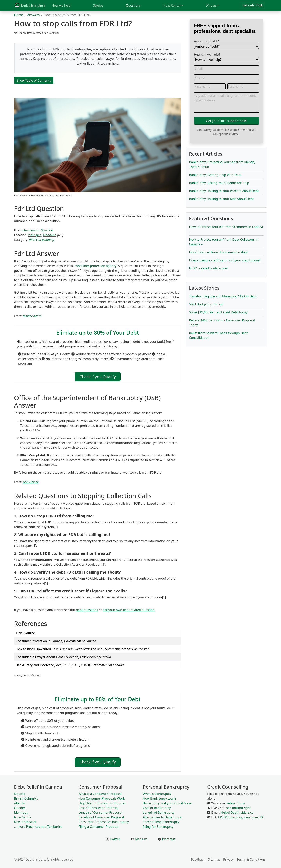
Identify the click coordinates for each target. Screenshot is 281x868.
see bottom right (238, 808)
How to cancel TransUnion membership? (219, 252)
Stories (98, 5)
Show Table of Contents (34, 80)
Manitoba (50, 235)
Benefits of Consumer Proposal (101, 817)
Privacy (228, 859)
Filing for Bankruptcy (158, 827)
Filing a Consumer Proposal (99, 827)
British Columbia (26, 798)
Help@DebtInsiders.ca (237, 812)
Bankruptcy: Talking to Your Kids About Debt (221, 199)
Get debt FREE (253, 5)
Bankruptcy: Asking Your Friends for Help (219, 183)
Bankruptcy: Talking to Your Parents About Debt (224, 191)
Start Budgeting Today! (206, 304)
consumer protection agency (95, 266)
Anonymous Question (38, 230)
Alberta (19, 803)
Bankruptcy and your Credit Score (167, 803)
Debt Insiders (30, 5)
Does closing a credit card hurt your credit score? (225, 260)
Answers (33, 15)
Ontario (20, 794)
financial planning (42, 240)
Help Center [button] (172, 5)
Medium (141, 839)
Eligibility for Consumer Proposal (102, 803)
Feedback (198, 859)
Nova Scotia (23, 817)
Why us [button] (211, 5)
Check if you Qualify (97, 377)
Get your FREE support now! (226, 121)
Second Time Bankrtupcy (161, 822)
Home (19, 15)
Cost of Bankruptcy (157, 808)
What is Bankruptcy (157, 794)
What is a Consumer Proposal (100, 794)
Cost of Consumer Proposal (98, 808)
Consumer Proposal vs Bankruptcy (104, 822)
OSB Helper (31, 482)
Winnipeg (35, 235)
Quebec (20, 808)
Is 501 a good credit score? (209, 268)
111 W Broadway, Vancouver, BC (241, 817)
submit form (236, 803)
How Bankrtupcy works (160, 798)
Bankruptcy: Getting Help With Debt (215, 175)
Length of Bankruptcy (159, 812)
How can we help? (207, 55)
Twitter (115, 839)
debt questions (87, 610)
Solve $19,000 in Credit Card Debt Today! (219, 312)
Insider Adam (32, 316)
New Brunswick (25, 822)
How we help (61, 5)
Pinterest (168, 839)
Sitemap (214, 859)
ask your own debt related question (129, 610)
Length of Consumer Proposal (100, 812)
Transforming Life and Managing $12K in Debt (223, 296)
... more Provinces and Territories (38, 827)
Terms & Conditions (251, 859)
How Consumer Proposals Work (102, 798)
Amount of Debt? (206, 41)
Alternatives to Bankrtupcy (162, 817)
